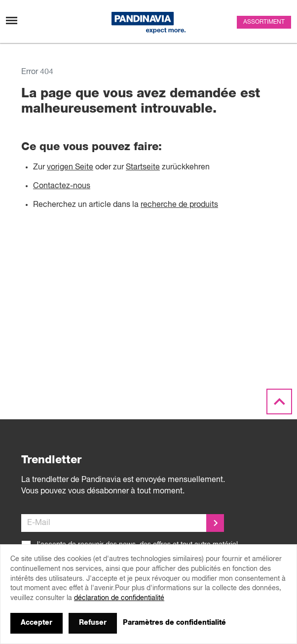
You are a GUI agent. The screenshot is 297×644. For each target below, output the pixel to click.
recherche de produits (179, 205)
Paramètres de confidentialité (174, 623)
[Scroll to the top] (279, 402)
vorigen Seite (70, 167)
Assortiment (264, 22)
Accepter (37, 623)
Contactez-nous (62, 186)
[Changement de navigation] (12, 20)
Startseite (143, 167)
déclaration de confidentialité (119, 598)
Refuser (93, 623)
